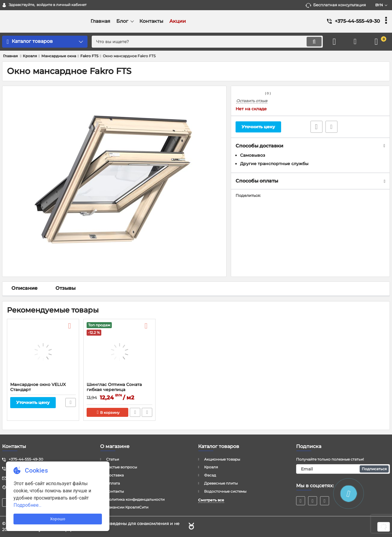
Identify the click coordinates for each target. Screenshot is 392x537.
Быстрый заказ (135, 412)
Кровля (211, 467)
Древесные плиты (221, 483)
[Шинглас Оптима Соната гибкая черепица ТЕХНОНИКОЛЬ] (119, 352)
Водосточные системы (225, 491)
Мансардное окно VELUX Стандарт (38, 387)
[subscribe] (343, 469)
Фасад (210, 475)
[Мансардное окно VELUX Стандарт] (43, 352)
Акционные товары (222, 459)
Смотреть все (211, 500)
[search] (207, 42)
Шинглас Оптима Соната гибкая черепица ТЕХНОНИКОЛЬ (114, 390)
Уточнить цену (258, 127)
